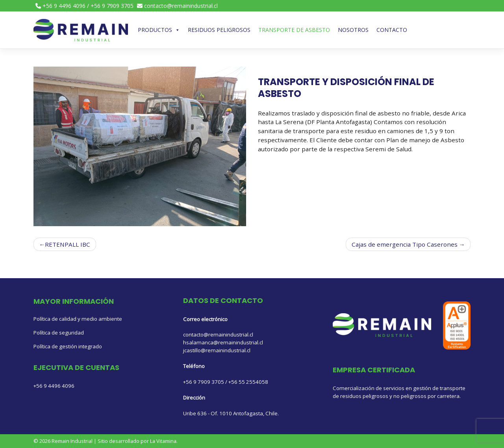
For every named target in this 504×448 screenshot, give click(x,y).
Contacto (392, 30)
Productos (159, 30)
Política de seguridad (59, 333)
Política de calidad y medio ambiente (78, 319)
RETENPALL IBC (68, 244)
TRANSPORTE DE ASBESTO (294, 30)
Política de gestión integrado (68, 346)
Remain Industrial (72, 441)
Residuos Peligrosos (219, 30)
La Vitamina (163, 441)
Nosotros (353, 30)
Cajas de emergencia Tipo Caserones (405, 244)
